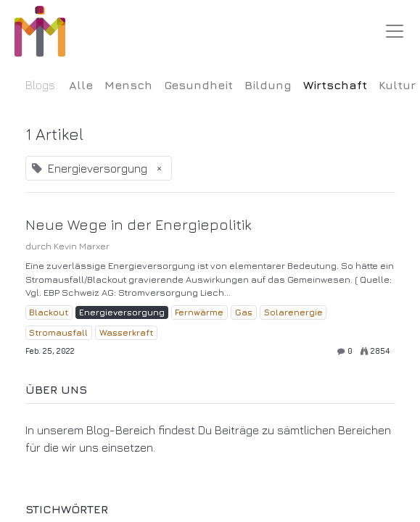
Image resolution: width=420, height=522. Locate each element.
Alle (81, 85)
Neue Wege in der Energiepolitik (139, 224)
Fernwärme (199, 312)
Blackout (49, 312)
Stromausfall (58, 332)
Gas (244, 312)
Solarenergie (293, 312)
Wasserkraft (126, 332)
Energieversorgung (122, 312)
